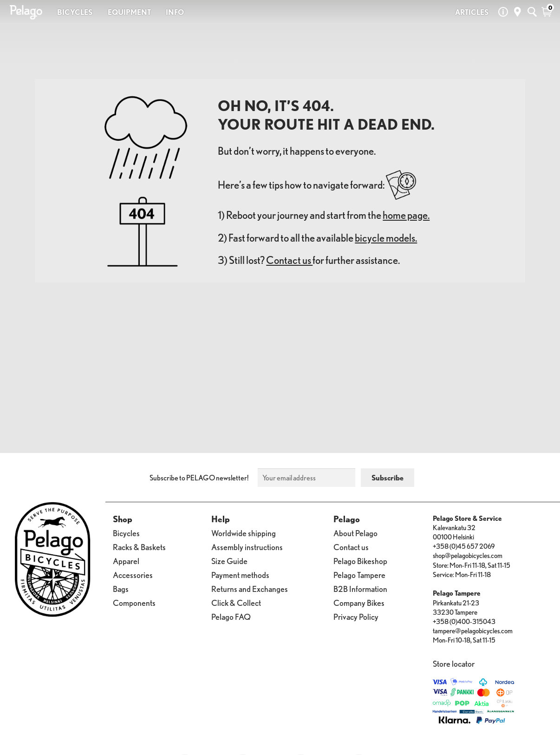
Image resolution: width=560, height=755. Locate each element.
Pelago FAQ (231, 617)
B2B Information (360, 589)
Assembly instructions (247, 547)
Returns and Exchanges (250, 589)
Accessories (133, 575)
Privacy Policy (356, 617)
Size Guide (229, 561)
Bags (121, 589)
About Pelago (355, 533)
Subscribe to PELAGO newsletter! (199, 478)
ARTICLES (472, 12)
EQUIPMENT (129, 12)
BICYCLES (75, 12)
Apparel (126, 561)
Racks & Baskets (139, 547)
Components (134, 603)
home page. (406, 215)
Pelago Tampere (359, 575)
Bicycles (126, 533)
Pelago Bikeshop (360, 561)
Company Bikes (359, 603)
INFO (175, 12)
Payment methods (240, 575)
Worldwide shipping (244, 533)
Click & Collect (236, 603)
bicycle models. (386, 238)
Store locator (454, 664)
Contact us (289, 260)
